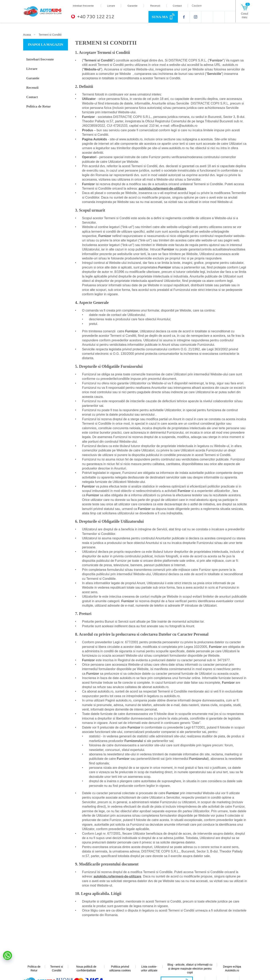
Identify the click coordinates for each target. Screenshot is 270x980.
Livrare (111, 6)
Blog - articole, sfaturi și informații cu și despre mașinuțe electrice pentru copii (190, 968)
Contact (177, 6)
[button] (7, 955)
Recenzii (155, 6)
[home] (45, 11)
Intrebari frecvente (83, 6)
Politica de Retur (39, 107)
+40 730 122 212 (96, 17)
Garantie (133, 6)
